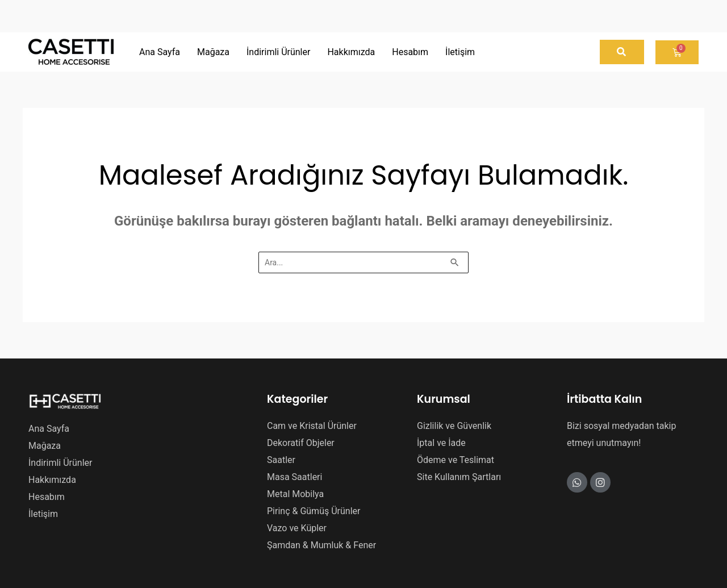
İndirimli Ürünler (60, 463)
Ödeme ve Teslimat (456, 460)
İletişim (43, 514)
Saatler (281, 460)
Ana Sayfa (49, 429)
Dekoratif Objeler (301, 443)
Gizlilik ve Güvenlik (454, 426)
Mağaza (45, 446)
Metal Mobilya (295, 494)
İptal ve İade (441, 443)
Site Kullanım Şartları (459, 477)
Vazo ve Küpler (297, 528)
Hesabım (47, 497)
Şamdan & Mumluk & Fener (321, 545)
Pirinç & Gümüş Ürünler (314, 511)
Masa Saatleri (294, 477)
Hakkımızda (52, 480)
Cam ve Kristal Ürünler (312, 426)
